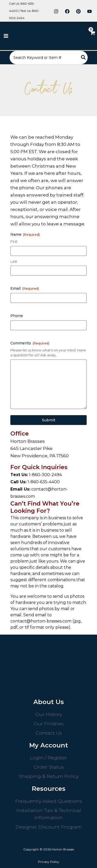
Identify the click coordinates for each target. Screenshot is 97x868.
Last (14, 261)
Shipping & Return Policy (48, 776)
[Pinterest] (78, 11)
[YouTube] (89, 11)
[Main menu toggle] (6, 36)
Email (25, 288)
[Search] (84, 58)
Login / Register (48, 758)
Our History (49, 714)
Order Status (49, 767)
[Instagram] (56, 11)
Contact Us (49, 733)
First (14, 241)
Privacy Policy (49, 862)
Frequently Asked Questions (48, 801)
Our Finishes (48, 724)
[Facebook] (67, 11)
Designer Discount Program (49, 827)
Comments (30, 343)
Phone (17, 316)
